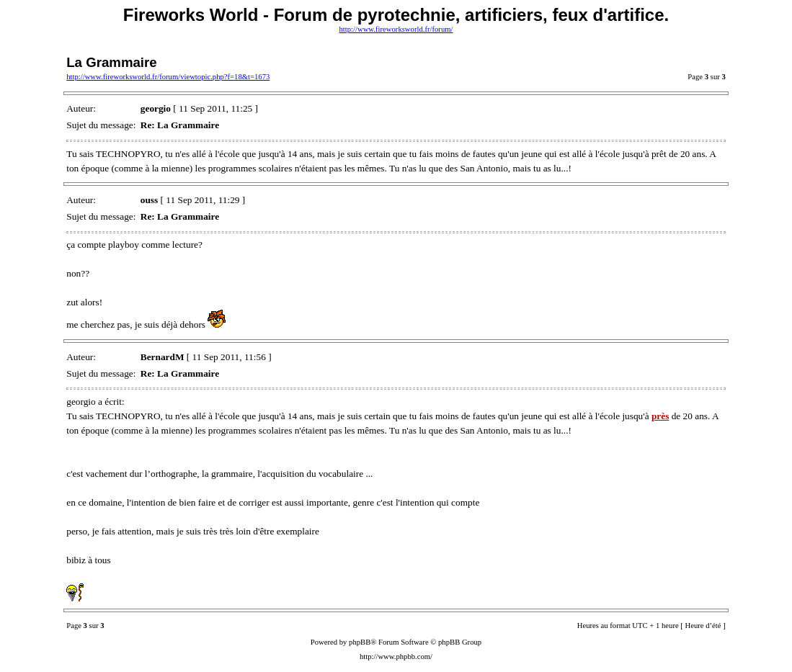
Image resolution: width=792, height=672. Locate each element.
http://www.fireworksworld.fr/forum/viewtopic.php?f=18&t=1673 (168, 77)
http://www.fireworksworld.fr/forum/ (396, 29)
